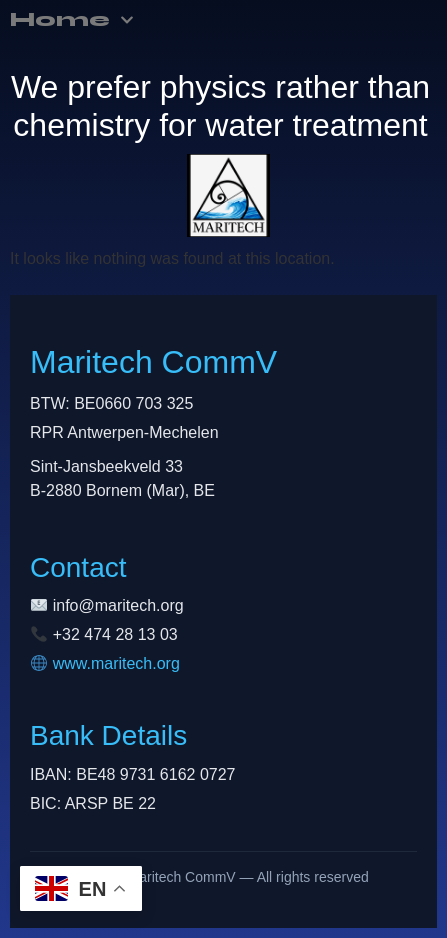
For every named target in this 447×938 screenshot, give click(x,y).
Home (72, 20)
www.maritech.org (116, 663)
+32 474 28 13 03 (115, 634)
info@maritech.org (118, 605)
